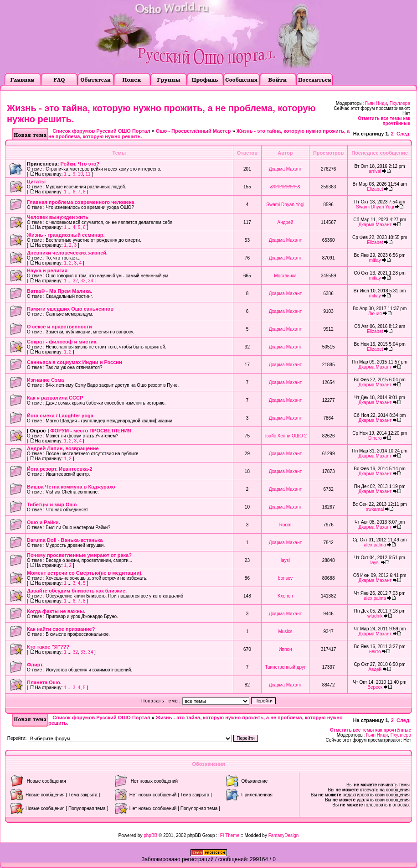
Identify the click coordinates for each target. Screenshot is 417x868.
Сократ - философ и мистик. (62, 342)
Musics (285, 632)
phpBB (150, 835)
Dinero (375, 438)
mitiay (375, 260)
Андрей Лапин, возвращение (63, 448)
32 (75, 281)
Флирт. (35, 665)
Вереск (375, 687)
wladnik (375, 616)
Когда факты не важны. (56, 611)
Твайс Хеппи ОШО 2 (285, 436)
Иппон (285, 649)
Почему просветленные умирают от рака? (79, 555)
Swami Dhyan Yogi (285, 205)
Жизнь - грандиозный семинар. (66, 235)
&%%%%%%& (286, 187)
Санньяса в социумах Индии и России (75, 362)
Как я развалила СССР (55, 398)
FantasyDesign (284, 835)
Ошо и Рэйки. (44, 522)
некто (375, 652)
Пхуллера (400, 103)
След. (404, 134)
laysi (285, 560)
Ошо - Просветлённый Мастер (193, 131)
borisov (285, 578)
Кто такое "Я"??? (48, 647)
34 (90, 281)
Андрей (286, 222)
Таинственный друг (285, 667)
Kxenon (285, 596)
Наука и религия (47, 270)
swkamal (375, 509)
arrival (375, 171)
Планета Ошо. (44, 682)
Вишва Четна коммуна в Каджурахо (71, 487)
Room (286, 525)
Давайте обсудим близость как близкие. (77, 591)
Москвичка (285, 276)
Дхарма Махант (286, 169)
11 (88, 174)
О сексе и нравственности (59, 327)
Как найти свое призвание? (61, 629)
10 (80, 174)
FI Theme (230, 835)
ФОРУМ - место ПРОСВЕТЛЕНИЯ (91, 431)
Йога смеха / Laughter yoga (60, 416)
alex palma (375, 545)
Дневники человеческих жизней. (67, 253)
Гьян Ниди (376, 103)
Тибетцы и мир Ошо (52, 504)
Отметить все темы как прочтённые (384, 121)
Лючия (375, 314)
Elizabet (375, 189)
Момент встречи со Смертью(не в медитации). (85, 573)
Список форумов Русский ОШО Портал (101, 131)
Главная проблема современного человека (81, 202)
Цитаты (36, 182)
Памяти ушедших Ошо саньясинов (70, 309)
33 (83, 281)
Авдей (375, 669)
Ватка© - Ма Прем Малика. (59, 291)
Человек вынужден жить (58, 217)
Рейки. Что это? (80, 164)
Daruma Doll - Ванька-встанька (65, 540)
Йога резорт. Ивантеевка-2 (59, 469)
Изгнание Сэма (45, 380)
